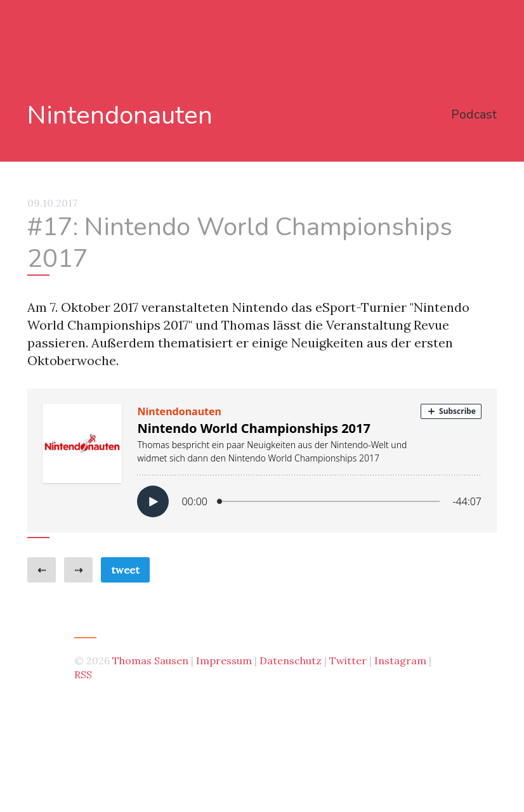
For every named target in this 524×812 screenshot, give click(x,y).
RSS (83, 674)
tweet (125, 570)
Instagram (400, 661)
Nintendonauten (120, 116)
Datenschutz (291, 661)
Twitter (348, 661)
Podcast (474, 114)
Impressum (224, 661)
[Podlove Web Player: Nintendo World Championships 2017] (262, 461)
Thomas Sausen (150, 661)
